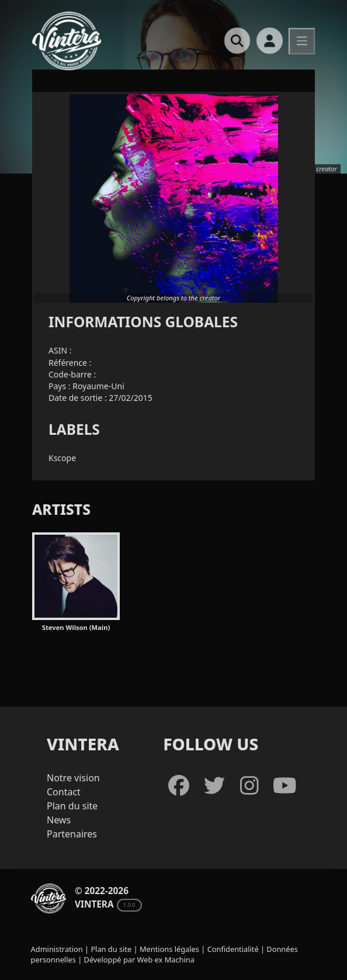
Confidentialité (233, 949)
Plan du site (72, 806)
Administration (57, 949)
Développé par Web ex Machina (139, 960)
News (59, 820)
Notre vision (73, 778)
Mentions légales (169, 949)
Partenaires (72, 834)
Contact (64, 792)
